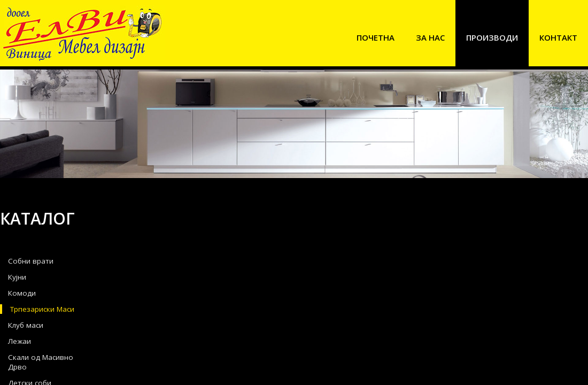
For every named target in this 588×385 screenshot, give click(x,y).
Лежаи (20, 341)
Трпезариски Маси (42, 309)
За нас (430, 37)
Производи (492, 37)
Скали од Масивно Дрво (41, 362)
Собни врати (31, 261)
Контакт (558, 37)
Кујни (17, 277)
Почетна (376, 37)
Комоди (22, 293)
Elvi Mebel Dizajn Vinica (82, 33)
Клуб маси (26, 325)
